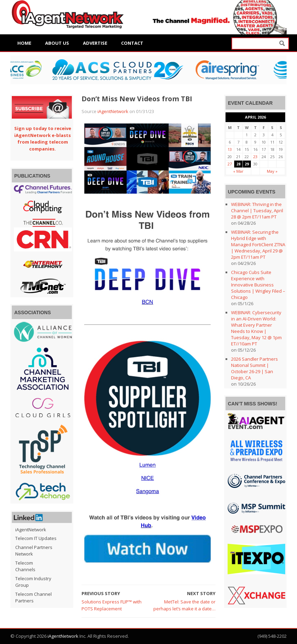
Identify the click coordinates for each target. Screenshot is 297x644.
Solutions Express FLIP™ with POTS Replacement (112, 605)
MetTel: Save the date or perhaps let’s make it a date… (184, 605)
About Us (57, 43)
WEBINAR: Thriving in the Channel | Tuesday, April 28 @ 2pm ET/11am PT (257, 211)
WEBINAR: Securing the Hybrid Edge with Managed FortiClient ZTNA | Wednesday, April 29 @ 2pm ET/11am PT (258, 244)
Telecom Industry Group (33, 582)
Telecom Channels (25, 566)
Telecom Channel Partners (33, 598)
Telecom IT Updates (36, 538)
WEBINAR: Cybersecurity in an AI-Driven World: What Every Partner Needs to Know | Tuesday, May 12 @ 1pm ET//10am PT (256, 328)
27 (230, 164)
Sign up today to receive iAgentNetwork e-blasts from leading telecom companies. (43, 139)
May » (272, 171)
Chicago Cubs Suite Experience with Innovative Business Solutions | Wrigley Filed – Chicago (258, 285)
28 (238, 164)
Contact (132, 43)
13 (230, 149)
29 (247, 164)
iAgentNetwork (113, 111)
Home (24, 43)
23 (255, 157)
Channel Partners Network (34, 551)
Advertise (95, 43)
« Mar (238, 171)
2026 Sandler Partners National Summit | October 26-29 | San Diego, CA (254, 368)
